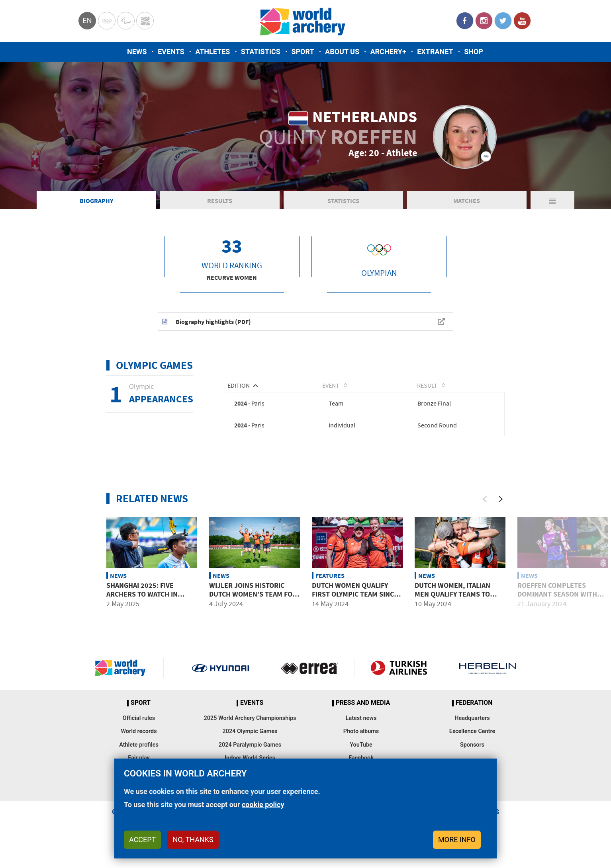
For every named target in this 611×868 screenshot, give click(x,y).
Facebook (465, 21)
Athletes (212, 52)
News (137, 52)
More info (457, 840)
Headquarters (472, 723)
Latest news (361, 723)
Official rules (139, 723)
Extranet (435, 52)
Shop (474, 52)
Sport (303, 52)
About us (342, 52)
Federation (474, 708)
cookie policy (263, 805)
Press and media (363, 708)
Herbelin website (488, 673)
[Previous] (485, 504)
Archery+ (388, 52)
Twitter (503, 21)
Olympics (107, 21)
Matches (467, 205)
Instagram (484, 21)
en (87, 20)
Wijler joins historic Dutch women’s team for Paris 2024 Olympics (253, 599)
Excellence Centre (472, 736)
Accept (142, 840)
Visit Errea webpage (310, 673)
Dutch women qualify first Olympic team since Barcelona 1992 (355, 599)
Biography (96, 205)
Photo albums (361, 736)
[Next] (501, 504)
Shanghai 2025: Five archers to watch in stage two (142, 599)
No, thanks (193, 840)
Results (220, 205)
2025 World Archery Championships (250, 723)
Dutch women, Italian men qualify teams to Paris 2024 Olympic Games (459, 599)
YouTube (522, 21)
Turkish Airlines (399, 673)
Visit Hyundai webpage (220, 673)
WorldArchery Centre (145, 21)
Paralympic (126, 21)
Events (171, 52)
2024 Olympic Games (250, 736)
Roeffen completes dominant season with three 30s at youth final (561, 599)
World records (139, 736)
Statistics (261, 52)
